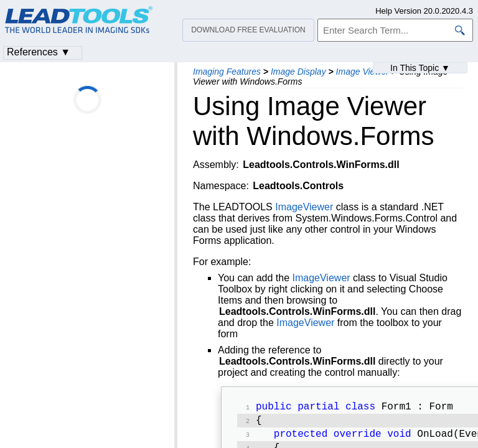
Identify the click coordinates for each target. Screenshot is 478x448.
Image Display (298, 72)
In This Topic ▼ (420, 68)
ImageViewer (304, 207)
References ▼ (39, 52)
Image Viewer (363, 72)
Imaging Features (227, 72)
